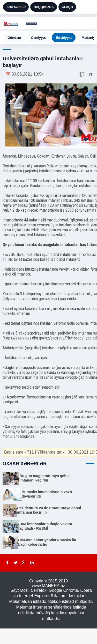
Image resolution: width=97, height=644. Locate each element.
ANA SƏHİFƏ (16, 7)
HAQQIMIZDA (44, 7)
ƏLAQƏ (67, 7)
